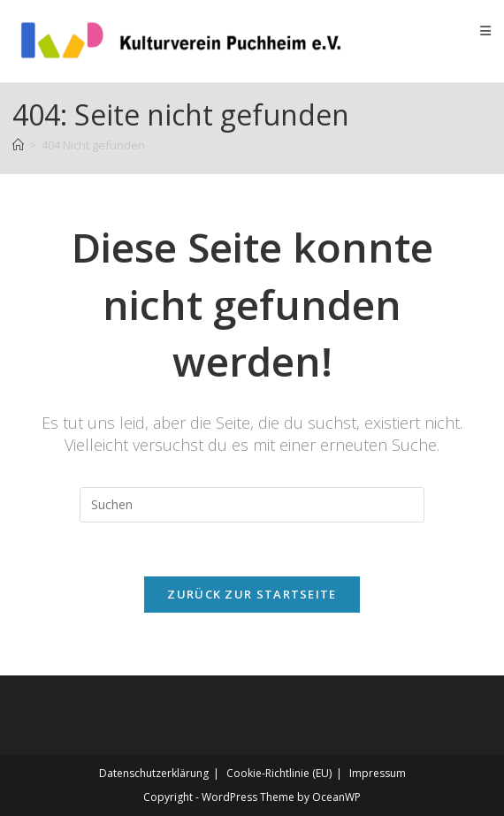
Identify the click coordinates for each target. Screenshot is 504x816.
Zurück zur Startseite (252, 594)
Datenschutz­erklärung (154, 773)
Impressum (378, 773)
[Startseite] (18, 145)
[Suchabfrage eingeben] (252, 505)
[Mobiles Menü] (486, 31)
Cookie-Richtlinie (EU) (279, 773)
